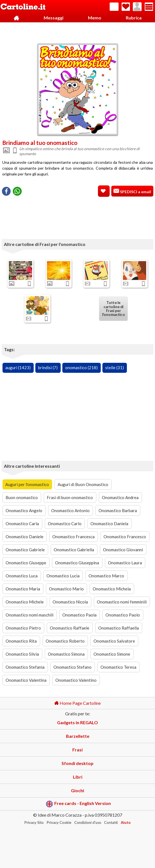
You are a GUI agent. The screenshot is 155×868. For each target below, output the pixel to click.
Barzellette (78, 736)
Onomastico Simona (66, 654)
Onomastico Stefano (72, 667)
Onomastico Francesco (125, 537)
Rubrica (134, 18)
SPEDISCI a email (135, 192)
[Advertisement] (78, 31)
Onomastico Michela (112, 589)
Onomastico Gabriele (25, 550)
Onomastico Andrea (120, 497)
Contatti (111, 822)
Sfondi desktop (77, 763)
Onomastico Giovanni (123, 550)
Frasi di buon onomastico (70, 497)
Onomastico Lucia (63, 576)
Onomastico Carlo (65, 524)
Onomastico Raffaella (119, 628)
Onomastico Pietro (23, 628)
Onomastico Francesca (73, 537)
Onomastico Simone (112, 654)
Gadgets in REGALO (77, 722)
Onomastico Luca (22, 576)
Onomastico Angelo (24, 510)
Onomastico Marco (106, 576)
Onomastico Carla (22, 524)
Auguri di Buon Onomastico (83, 484)
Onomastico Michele (25, 602)
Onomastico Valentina (26, 680)
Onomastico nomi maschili (29, 615)
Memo (95, 18)
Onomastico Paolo (123, 615)
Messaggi (54, 18)
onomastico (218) (81, 368)
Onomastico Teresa (118, 667)
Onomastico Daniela (109, 524)
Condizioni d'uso (88, 822)
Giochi (77, 790)
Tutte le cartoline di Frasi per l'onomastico (114, 308)
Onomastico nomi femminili (122, 602)
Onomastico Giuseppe (26, 563)
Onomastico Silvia (22, 654)
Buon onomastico (22, 497)
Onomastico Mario (66, 589)
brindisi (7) (48, 368)
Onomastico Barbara (118, 510)
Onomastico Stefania (25, 667)
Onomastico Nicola (70, 602)
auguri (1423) (18, 368)
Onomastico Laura (125, 563)
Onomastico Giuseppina (77, 563)
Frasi (77, 750)
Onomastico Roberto (65, 641)
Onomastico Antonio (70, 510)
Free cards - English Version (78, 804)
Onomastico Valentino (76, 680)
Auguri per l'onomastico (27, 484)
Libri (78, 777)
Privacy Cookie (59, 822)
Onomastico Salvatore (114, 641)
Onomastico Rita (21, 641)
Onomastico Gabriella (74, 550)
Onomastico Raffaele (70, 628)
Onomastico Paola (79, 615)
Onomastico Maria (23, 589)
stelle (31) (115, 368)
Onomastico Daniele (24, 537)
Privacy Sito (34, 822)
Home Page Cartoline (77, 703)
